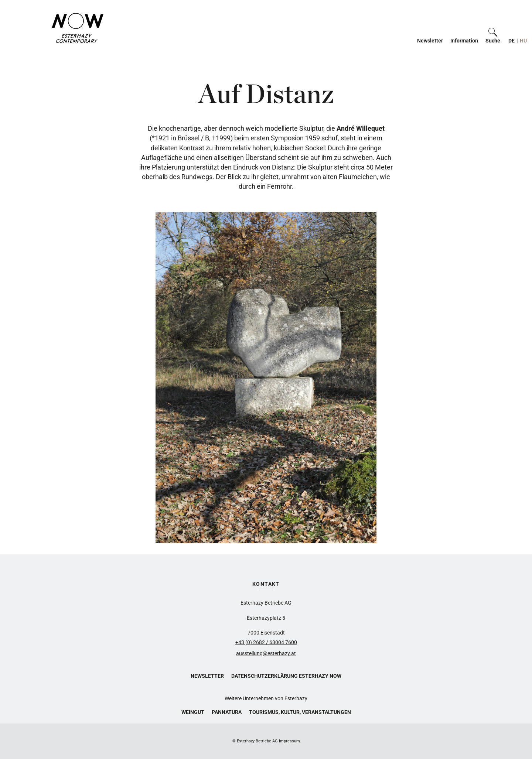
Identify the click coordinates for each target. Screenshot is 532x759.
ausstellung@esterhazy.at (266, 653)
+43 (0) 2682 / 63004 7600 (266, 642)
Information (464, 41)
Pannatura (227, 712)
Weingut (193, 712)
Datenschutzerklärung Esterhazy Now (286, 676)
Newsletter (430, 41)
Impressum (289, 741)
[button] (493, 35)
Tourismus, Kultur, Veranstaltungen (300, 712)
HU (523, 41)
